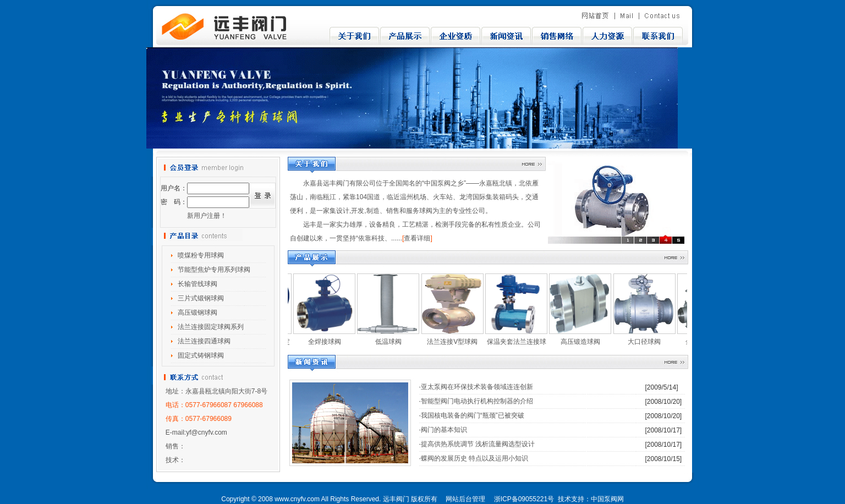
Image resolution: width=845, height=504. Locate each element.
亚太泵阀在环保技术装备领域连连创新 (477, 387)
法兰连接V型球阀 (463, 342)
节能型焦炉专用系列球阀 (214, 270)
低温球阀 (399, 342)
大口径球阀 (655, 342)
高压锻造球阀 (591, 342)
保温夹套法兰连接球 (527, 342)
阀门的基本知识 (444, 430)
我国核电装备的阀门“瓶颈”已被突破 (473, 415)
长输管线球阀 (197, 284)
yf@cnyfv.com (207, 432)
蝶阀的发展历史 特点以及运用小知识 (474, 458)
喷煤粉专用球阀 (201, 255)
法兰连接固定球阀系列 (211, 327)
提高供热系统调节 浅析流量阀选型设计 (478, 444)
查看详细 (417, 238)
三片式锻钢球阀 (201, 298)
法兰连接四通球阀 (204, 341)
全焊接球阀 (335, 342)
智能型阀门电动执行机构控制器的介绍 (477, 401)
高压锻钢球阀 (197, 313)
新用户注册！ (207, 216)
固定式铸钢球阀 (201, 355)
